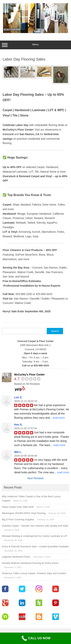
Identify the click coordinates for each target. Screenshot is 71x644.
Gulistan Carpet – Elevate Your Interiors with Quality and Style (35, 526)
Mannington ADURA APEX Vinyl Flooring (24, 513)
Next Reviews (36, 478)
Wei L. (18, 452)
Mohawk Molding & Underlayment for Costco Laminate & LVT (35, 536)
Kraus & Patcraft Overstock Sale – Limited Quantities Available (35, 546)
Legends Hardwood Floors (16, 557)
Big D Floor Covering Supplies (18, 519)
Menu (35, 45)
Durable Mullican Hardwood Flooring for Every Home (30, 563)
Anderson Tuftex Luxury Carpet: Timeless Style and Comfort (34, 573)
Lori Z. (18, 397)
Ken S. (18, 425)
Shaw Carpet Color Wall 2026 (18, 507)
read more (59, 418)
